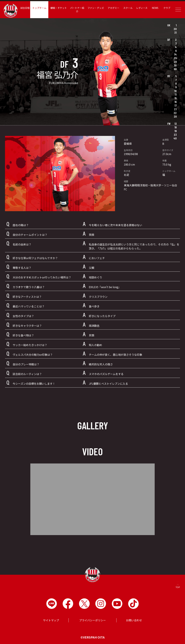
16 (175, 102)
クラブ (166, 8)
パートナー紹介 (78, 10)
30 (175, 65)
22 (175, 113)
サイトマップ (51, 620)
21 (175, 109)
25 (175, 58)
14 (175, 54)
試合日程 (27, 8)
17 (175, 105)
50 (175, 69)
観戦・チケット (60, 8)
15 (175, 98)
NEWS (155, 8)
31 (175, 32)
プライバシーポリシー (92, 620)
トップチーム (41, 8)
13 (175, 124)
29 (175, 62)
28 (175, 116)
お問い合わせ (134, 620)
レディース (141, 8)
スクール (128, 8)
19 (175, 131)
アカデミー (114, 8)
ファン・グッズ (96, 8)
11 (176, 94)
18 (175, 127)
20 (175, 29)
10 (175, 91)
